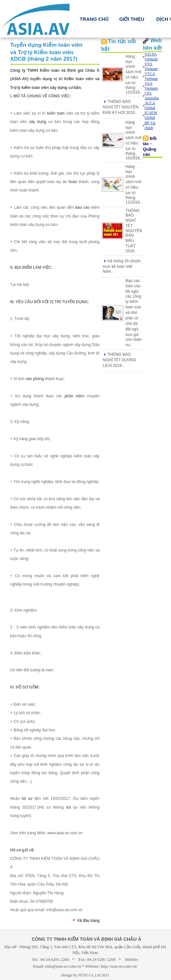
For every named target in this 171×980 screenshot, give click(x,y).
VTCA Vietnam (151, 76)
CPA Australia (151, 96)
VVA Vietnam (151, 66)
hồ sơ (27, 799)
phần (69, 396)
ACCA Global (150, 105)
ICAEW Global (151, 115)
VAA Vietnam (151, 86)
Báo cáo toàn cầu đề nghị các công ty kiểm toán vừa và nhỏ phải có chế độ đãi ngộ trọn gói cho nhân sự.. (133, 313)
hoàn (73, 182)
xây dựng (38, 122)
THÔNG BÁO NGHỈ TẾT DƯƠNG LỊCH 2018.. (119, 360)
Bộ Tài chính (150, 125)
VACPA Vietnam (151, 57)
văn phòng (35, 379)
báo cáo (83, 207)
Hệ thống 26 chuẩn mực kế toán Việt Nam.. (122, 266)
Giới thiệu (132, 19)
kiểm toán (56, 113)
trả (69, 807)
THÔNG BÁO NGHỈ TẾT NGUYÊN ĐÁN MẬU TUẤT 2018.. (134, 231)
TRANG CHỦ (94, 19)
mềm (80, 396)
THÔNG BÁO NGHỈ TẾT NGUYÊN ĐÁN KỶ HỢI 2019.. (121, 107)
